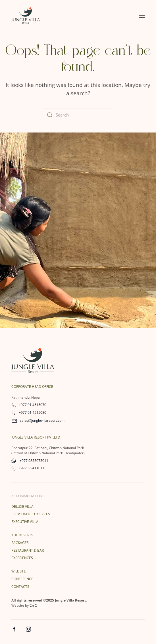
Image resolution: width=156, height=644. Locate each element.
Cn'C (33, 605)
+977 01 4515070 (29, 405)
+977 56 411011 (28, 468)
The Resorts (22, 535)
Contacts (20, 587)
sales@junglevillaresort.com (38, 420)
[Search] (78, 115)
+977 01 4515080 (29, 412)
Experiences (22, 558)
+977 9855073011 (30, 461)
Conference (22, 579)
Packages (20, 543)
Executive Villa (25, 522)
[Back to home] (26, 16)
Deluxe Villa (22, 507)
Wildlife (19, 571)
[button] (142, 16)
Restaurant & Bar (28, 550)
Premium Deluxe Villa (31, 514)
